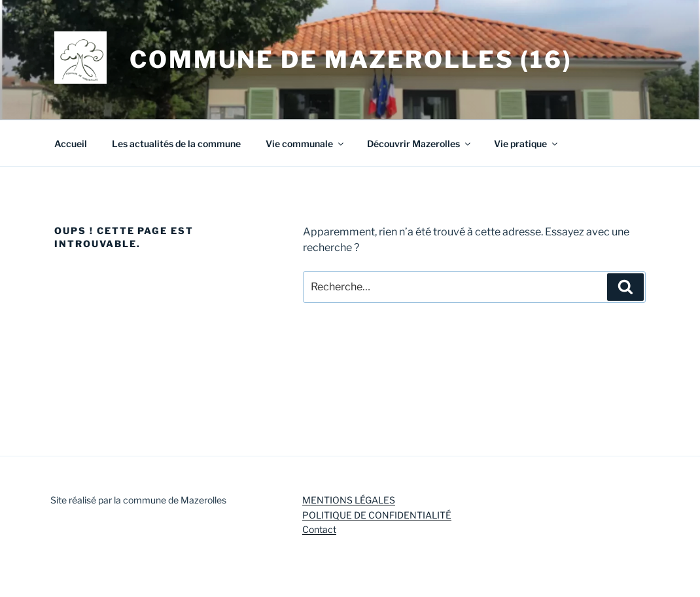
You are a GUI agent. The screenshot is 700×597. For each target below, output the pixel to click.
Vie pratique (527, 144)
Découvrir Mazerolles (420, 144)
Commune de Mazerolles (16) (351, 60)
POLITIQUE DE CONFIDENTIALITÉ (377, 515)
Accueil (71, 144)
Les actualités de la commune (176, 144)
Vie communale (306, 144)
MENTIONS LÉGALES (349, 500)
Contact (319, 529)
